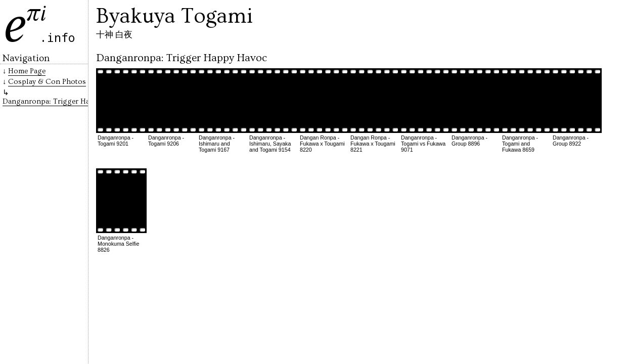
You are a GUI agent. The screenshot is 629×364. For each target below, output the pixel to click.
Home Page (27, 71)
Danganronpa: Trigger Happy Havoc (64, 101)
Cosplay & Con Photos (47, 82)
